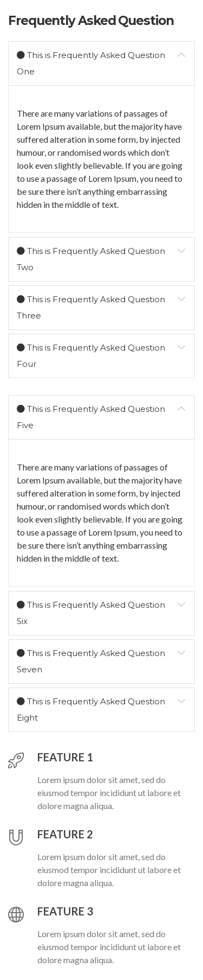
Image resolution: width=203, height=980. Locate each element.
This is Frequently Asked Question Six (91, 612)
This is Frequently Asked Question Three (91, 306)
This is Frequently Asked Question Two (91, 258)
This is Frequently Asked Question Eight (91, 708)
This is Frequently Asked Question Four (91, 354)
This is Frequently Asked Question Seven (91, 660)
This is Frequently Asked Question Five (91, 416)
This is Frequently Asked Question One (91, 62)
